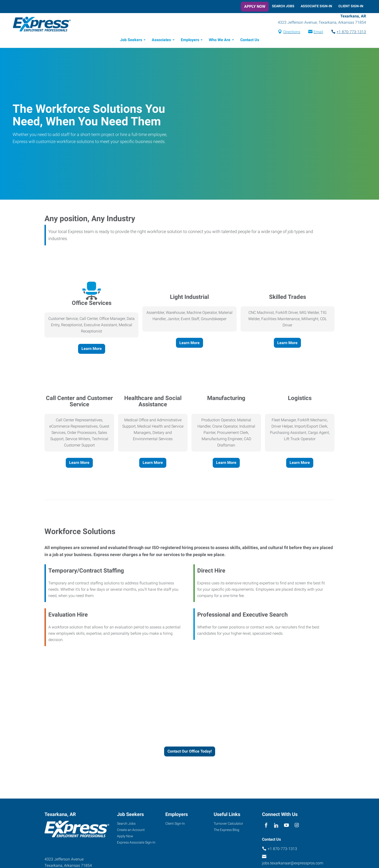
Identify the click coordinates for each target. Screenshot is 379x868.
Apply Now (255, 6)
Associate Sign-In (316, 6)
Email (316, 32)
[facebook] (266, 826)
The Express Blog (226, 830)
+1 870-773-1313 (349, 32)
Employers (190, 41)
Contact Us (250, 41)
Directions (289, 32)
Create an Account (131, 830)
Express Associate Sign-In (136, 843)
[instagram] (297, 826)
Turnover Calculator (228, 824)
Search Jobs (283, 6)
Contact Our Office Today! (190, 752)
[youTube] (287, 826)
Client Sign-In (351, 6)
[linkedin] (276, 826)
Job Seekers (131, 41)
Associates (161, 41)
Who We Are (220, 41)
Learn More (92, 349)
